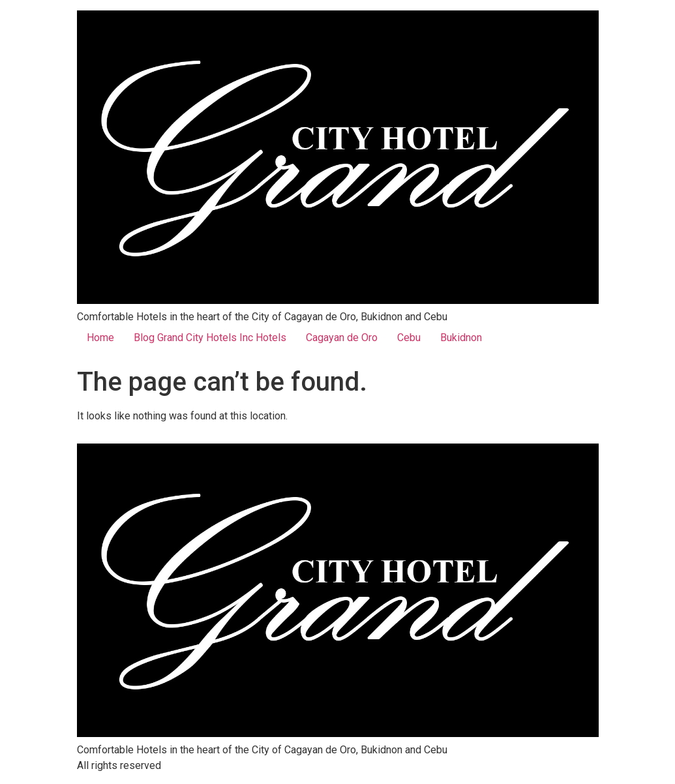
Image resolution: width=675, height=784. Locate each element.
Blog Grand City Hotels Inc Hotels (210, 338)
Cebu (409, 338)
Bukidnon (461, 338)
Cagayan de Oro (342, 338)
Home (100, 338)
